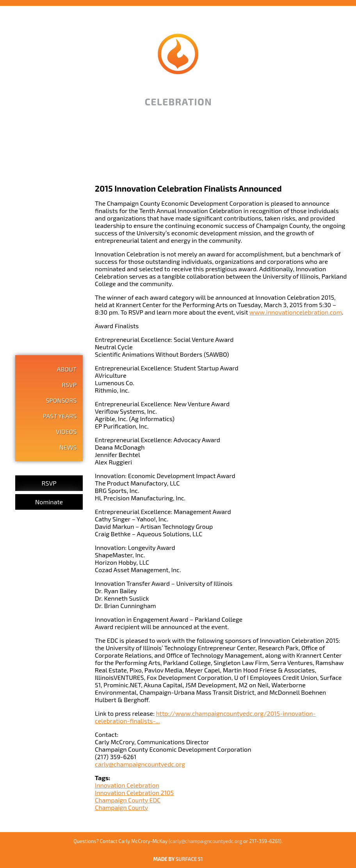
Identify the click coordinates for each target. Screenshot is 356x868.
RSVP (69, 385)
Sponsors (61, 400)
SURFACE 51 (189, 859)
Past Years (60, 416)
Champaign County (121, 807)
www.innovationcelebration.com (296, 312)
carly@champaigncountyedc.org (140, 764)
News (68, 447)
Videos (66, 431)
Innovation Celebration (127, 785)
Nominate (49, 502)
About (67, 369)
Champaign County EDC (128, 800)
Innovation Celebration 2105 (134, 792)
